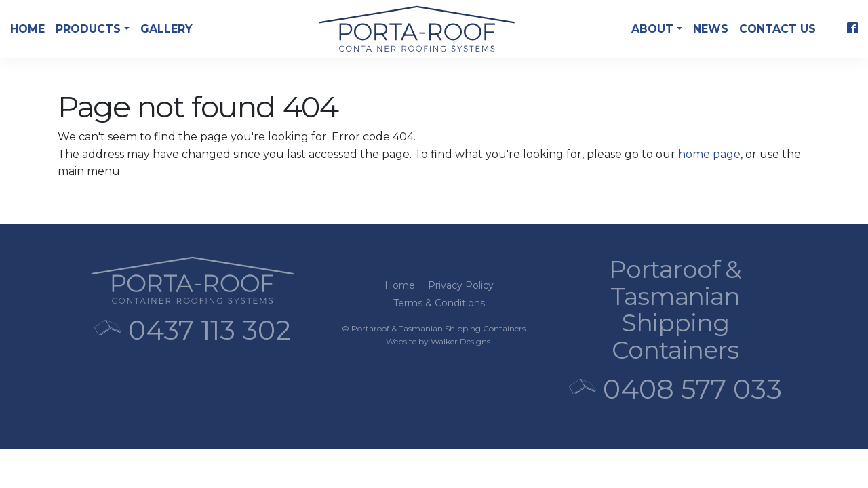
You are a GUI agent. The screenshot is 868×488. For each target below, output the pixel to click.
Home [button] (27, 29)
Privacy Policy (461, 285)
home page (709, 154)
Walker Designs (460, 341)
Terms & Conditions (439, 303)
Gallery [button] (166, 29)
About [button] (654, 29)
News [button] (711, 29)
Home (400, 285)
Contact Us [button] (777, 29)
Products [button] (90, 29)
